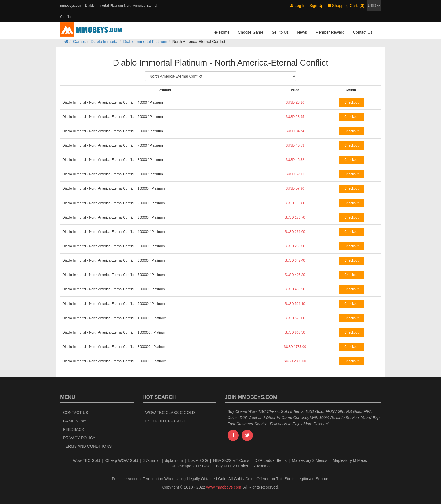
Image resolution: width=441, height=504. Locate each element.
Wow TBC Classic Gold (170, 413)
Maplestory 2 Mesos (310, 460)
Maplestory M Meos (350, 460)
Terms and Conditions (87, 446)
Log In (298, 6)
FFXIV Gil (177, 421)
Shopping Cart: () (346, 6)
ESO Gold (156, 421)
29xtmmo (262, 466)
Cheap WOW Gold (122, 460)
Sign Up (316, 6)
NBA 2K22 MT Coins (231, 460)
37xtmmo (152, 460)
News (302, 32)
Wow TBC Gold (86, 460)
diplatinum (174, 460)
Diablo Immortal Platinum (145, 42)
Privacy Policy (79, 438)
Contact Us (363, 32)
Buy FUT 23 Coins (232, 466)
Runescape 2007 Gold (191, 466)
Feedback (74, 429)
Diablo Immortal (105, 42)
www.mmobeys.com (224, 487)
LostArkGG (198, 460)
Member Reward (330, 32)
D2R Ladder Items (271, 460)
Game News (75, 421)
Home (222, 32)
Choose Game (251, 32)
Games (79, 42)
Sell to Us (280, 32)
